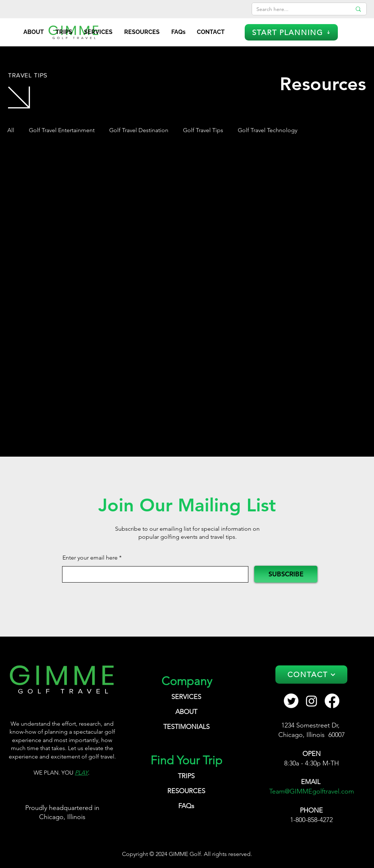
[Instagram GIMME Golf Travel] (312, 701)
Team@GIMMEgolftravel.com (312, 791)
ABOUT (186, 712)
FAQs (186, 806)
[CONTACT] (311, 675)
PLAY (81, 773)
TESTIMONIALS (186, 727)
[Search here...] (298, 9)
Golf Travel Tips (203, 130)
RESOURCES (186, 791)
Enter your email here (90, 558)
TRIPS (186, 776)
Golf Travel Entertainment (62, 130)
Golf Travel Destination (139, 130)
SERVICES (186, 697)
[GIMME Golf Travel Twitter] (291, 701)
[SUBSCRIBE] (286, 574)
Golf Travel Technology (268, 130)
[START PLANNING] (291, 32)
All (11, 130)
